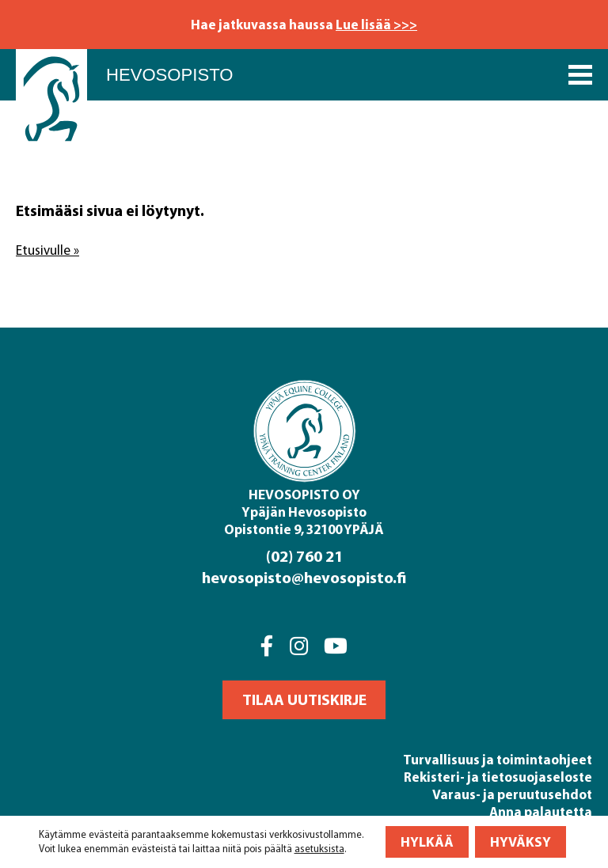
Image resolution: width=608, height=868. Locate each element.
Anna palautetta (541, 811)
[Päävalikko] (580, 75)
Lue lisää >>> (376, 24)
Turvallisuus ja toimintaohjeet (498, 759)
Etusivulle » (47, 250)
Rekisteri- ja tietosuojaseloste (498, 777)
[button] (304, 700)
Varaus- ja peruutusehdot (512, 794)
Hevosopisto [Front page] (169, 75)
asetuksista (319, 849)
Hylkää (427, 841)
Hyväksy (521, 841)
